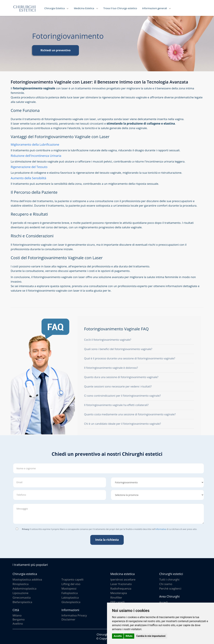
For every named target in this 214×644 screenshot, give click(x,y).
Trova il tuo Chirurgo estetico (120, 8)
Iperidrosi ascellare (123, 579)
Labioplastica (70, 597)
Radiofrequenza (121, 588)
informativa (161, 529)
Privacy (26, 529)
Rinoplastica (21, 584)
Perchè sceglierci (170, 588)
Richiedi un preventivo (56, 50)
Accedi (164, 602)
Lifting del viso (71, 584)
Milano (17, 615)
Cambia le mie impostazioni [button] (151, 636)
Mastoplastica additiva (27, 579)
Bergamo (19, 619)
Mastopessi (69, 588)
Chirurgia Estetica (55, 8)
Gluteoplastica (71, 602)
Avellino (18, 624)
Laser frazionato (121, 584)
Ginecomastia (22, 597)
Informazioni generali (155, 8)
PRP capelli (118, 602)
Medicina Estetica (84, 8)
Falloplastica (70, 593)
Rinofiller (116, 597)
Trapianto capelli (72, 579)
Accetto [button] (118, 636)
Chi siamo (166, 584)
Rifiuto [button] (129, 636)
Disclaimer (68, 619)
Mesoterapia (119, 593)
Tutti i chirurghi (169, 579)
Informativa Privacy (74, 615)
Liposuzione (20, 593)
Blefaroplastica (22, 602)
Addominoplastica (24, 588)
